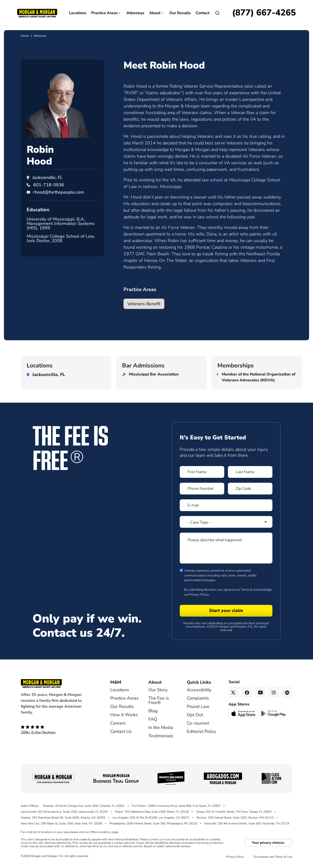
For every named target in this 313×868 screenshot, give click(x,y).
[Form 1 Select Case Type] (226, 522)
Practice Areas (106, 13)
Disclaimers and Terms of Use (273, 857)
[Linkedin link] (287, 692)
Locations (78, 13)
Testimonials (161, 736)
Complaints (198, 698)
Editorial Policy (201, 731)
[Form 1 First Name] (202, 472)
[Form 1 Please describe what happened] (226, 548)
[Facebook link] (247, 692)
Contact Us (121, 731)
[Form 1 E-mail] (226, 505)
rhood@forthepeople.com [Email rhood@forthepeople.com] (59, 192)
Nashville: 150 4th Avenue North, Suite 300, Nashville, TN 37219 (247, 823)
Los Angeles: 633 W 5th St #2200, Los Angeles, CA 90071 (151, 818)
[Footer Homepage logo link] (57, 683)
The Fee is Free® (159, 700)
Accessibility (199, 690)
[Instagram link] (274, 692)
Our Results (180, 13)
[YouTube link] (261, 692)
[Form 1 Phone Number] (202, 489)
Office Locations (101, 832)
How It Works (124, 715)
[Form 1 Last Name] (250, 472)
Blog (153, 711)
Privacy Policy (199, 595)
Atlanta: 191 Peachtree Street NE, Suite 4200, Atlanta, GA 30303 (63, 818)
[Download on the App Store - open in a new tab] (244, 713)
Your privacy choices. (268, 843)
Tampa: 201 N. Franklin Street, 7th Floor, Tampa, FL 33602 (234, 812)
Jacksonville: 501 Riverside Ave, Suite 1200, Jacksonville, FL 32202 (64, 812)
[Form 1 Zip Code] (250, 489)
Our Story (158, 690)
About (157, 13)
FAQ (153, 719)
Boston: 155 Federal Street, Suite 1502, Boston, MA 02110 (235, 818)
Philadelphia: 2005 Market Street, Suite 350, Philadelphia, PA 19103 (153, 823)
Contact (203, 13)
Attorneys (135, 13)
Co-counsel (198, 723)
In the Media (161, 727)
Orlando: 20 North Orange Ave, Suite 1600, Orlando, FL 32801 (84, 806)
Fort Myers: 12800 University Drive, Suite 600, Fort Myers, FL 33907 (176, 806)
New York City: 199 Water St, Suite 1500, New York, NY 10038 (61, 823)
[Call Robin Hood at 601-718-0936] (49, 185)
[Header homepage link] (37, 13)
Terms (245, 590)
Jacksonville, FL (47, 177)
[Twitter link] (234, 692)
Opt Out (195, 715)
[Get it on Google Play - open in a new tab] (274, 713)
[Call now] (264, 13)
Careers (118, 723)
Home (25, 36)
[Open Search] (217, 13)
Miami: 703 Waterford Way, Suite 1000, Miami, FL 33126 (152, 812)
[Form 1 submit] (226, 611)
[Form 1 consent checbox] (181, 570)
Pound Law (198, 706)
